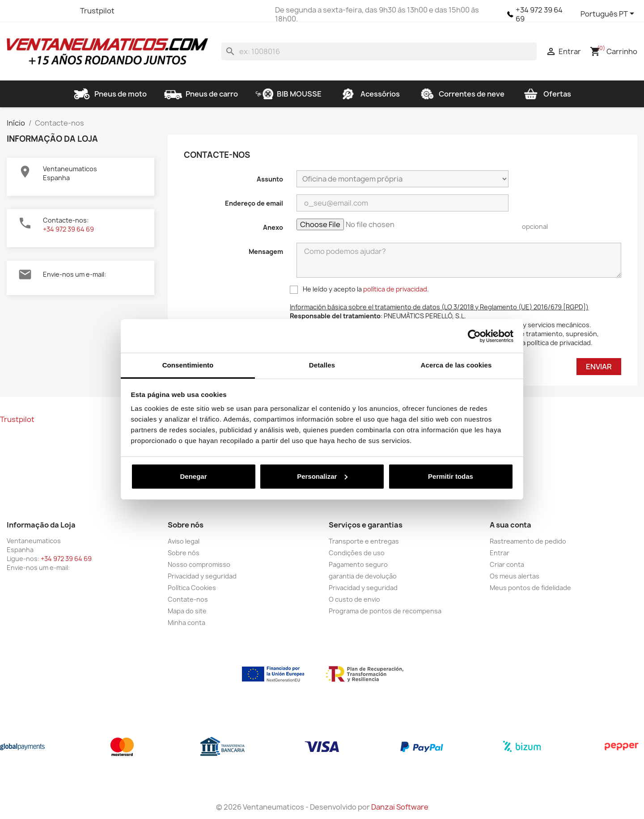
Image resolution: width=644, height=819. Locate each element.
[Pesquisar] (379, 51)
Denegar (193, 476)
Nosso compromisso (199, 564)
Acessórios (369, 94)
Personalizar (322, 476)
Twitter (31, 11)
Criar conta (507, 564)
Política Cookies (192, 588)
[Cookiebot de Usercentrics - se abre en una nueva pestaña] (474, 336)
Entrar (500, 553)
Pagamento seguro (358, 564)
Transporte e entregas (364, 541)
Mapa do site (187, 611)
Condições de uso (357, 553)
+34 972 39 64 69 (539, 14)
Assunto (270, 179)
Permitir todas (451, 476)
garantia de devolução (363, 576)
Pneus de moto (110, 94)
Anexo (273, 227)
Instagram (63, 11)
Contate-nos (188, 599)
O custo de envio (354, 599)
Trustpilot (97, 11)
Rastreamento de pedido (528, 541)
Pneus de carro (201, 94)
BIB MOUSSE (288, 94)
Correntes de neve (461, 94)
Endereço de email (254, 203)
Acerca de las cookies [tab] (456, 365)
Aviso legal (184, 541)
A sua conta (511, 525)
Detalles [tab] (322, 365)
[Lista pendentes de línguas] (609, 14)
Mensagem (266, 251)
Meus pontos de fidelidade (530, 588)
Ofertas (547, 94)
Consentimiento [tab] (188, 365)
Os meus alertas (515, 576)
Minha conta (186, 623)
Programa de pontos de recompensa (385, 611)
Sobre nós (184, 553)
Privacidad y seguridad (202, 576)
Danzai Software (400, 807)
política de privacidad (395, 289)
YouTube (47, 11)
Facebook (15, 11)
